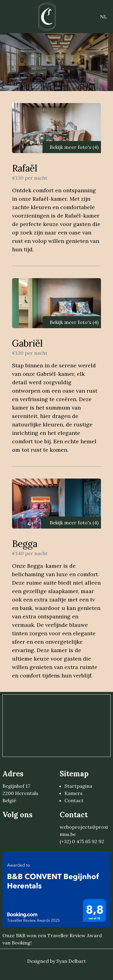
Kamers (74, 793)
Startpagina (78, 786)
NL (104, 17)
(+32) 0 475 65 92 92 (82, 841)
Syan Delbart (71, 961)
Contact (74, 800)
